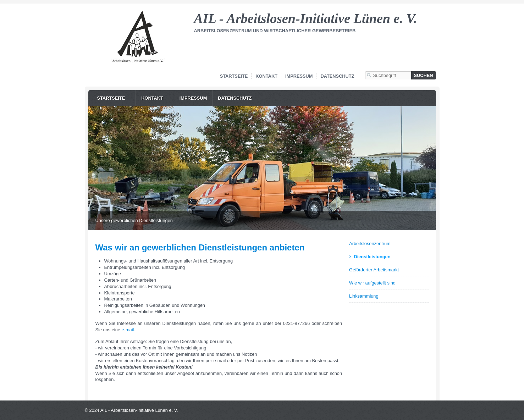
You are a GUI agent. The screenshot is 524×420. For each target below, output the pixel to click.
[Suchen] (424, 75)
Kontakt (266, 76)
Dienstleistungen (372, 257)
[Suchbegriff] (388, 75)
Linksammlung (364, 296)
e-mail (128, 330)
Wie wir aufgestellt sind (372, 283)
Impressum (299, 76)
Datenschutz (337, 76)
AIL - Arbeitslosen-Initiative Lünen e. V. (306, 18)
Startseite (234, 76)
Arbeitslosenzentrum (370, 244)
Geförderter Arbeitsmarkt (374, 270)
